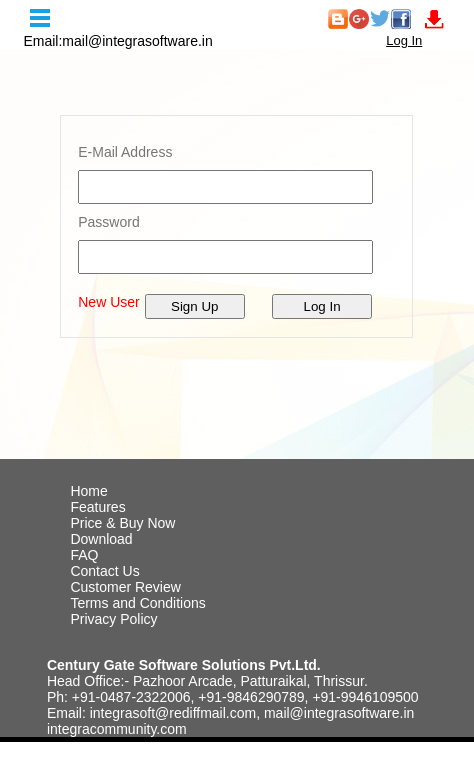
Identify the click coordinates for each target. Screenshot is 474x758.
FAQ (84, 555)
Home (88, 491)
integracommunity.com (117, 729)
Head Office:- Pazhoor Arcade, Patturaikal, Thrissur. (207, 681)
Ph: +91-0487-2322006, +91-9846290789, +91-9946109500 (233, 697)
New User (108, 302)
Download (101, 539)
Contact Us (104, 571)
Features (97, 507)
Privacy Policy (113, 619)
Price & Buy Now (122, 523)
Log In (404, 40)
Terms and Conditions (137, 603)
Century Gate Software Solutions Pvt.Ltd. (184, 665)
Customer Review (125, 587)
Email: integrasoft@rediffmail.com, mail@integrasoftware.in (230, 713)
